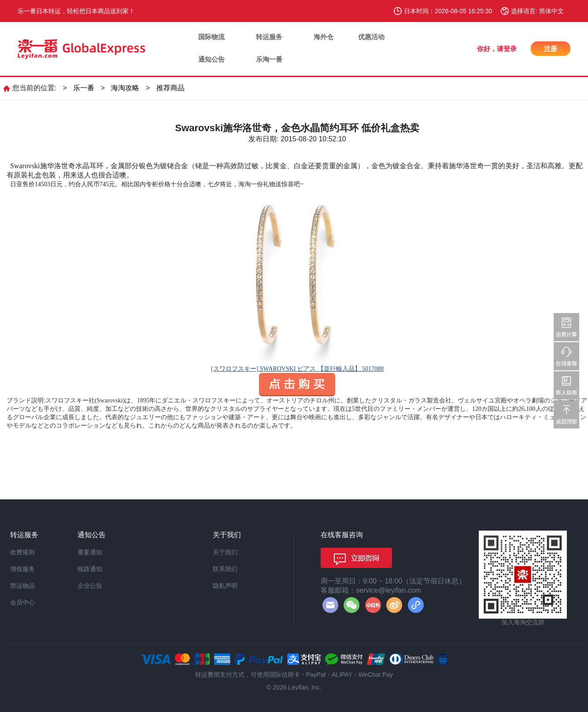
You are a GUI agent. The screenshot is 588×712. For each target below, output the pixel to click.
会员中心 (22, 602)
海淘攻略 (125, 88)
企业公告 (90, 586)
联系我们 (225, 569)
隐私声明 (225, 586)
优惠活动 (371, 37)
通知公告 (211, 59)
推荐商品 (170, 88)
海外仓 (324, 37)
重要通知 (90, 552)
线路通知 (90, 569)
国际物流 (211, 37)
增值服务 (22, 569)
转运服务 (269, 37)
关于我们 (225, 552)
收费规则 (22, 552)
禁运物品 (22, 586)
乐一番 (84, 88)
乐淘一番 (269, 59)
